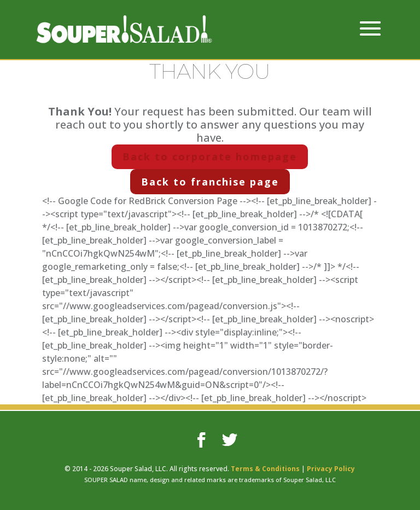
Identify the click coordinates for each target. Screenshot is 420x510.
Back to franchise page (210, 182)
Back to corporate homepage (210, 157)
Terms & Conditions (265, 469)
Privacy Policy (331, 469)
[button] (370, 36)
